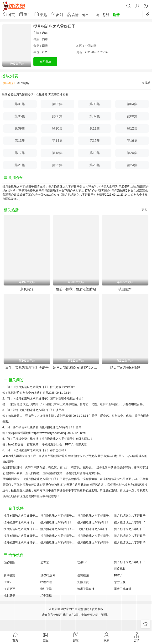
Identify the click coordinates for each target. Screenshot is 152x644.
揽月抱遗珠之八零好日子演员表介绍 (131, 522)
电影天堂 (81, 445)
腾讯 (94, 416)
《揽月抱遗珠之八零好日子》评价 (34, 450)
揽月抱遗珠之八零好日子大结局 (94, 516)
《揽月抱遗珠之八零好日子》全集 (60, 427)
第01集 (20, 104)
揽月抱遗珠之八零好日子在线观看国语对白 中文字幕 (131, 542)
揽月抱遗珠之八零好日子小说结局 (58, 529)
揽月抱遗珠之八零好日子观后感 (21, 542)
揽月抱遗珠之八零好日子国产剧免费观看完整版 (131, 529)
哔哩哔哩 (46, 582)
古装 (96, 15)
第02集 (57, 104)
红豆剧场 (23, 83)
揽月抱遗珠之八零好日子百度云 (94, 522)
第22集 (57, 165)
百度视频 (33, 445)
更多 (144, 210)
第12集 (132, 128)
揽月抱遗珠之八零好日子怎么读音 (21, 529)
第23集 (95, 165)
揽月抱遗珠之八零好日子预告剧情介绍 (21, 536)
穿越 (41, 14)
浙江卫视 (46, 589)
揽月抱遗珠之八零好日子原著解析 (58, 536)
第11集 (95, 128)
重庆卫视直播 (123, 589)
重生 (25, 14)
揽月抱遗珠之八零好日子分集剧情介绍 (94, 542)
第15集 (95, 141)
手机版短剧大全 (52, 445)
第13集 (20, 141)
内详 (45, 33)
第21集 (20, 165)
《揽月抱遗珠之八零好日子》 (31, 387)
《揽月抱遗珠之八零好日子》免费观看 (94, 529)
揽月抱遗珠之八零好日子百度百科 (58, 522)
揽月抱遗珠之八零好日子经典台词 (131, 536)
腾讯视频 (9, 576)
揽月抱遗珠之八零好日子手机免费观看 (94, 536)
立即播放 (45, 62)
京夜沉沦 (27, 289)
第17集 (20, 153)
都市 (85, 15)
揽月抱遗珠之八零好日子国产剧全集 (21, 522)
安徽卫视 (83, 582)
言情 (73, 14)
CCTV (8, 582)
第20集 (132, 153)
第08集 (132, 116)
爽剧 (57, 14)
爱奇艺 (105, 416)
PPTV (69, 445)
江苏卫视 (9, 589)
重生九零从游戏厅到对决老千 (27, 368)
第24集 (132, 165)
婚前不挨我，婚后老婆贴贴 (76, 289)
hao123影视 (16, 445)
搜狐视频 (83, 576)
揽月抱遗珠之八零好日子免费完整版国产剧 (58, 542)
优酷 (129, 416)
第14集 (57, 141)
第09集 (20, 128)
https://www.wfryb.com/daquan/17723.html (59, 433)
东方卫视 (120, 582)
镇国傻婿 (125, 289)
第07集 (95, 116)
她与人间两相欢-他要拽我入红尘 (76, 368)
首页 (9, 14)
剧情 (116, 15)
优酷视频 (9, 562)
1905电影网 (48, 576)
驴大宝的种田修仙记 (125, 368)
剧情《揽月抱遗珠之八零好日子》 (34, 410)
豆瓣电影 (8, 479)
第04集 (132, 104)
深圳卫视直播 (86, 589)
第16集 (132, 141)
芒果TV (82, 562)
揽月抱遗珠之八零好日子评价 (21, 516)
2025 (45, 52)
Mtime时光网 (11, 456)
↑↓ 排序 (146, 83)
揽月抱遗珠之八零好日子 (54, 26)
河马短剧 (8, 83)
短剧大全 (136, 195)
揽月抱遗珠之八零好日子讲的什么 (131, 516)
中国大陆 (91, 46)
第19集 (95, 153)
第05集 (20, 116)
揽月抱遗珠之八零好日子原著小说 (58, 516)
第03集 (95, 104)
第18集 (57, 153)
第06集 (57, 116)
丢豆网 (7, 467)
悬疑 (106, 15)
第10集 (57, 128)
